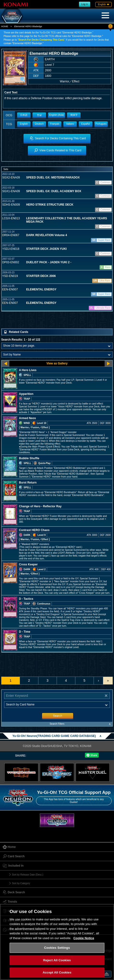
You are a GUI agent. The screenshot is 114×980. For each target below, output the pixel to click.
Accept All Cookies (57, 972)
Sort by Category (21, 883)
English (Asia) (57, 115)
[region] (57, 942)
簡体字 (74, 115)
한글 (39, 115)
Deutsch (39, 124)
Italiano (70, 124)
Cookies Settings (57, 948)
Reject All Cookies (57, 960)
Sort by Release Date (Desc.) (28, 875)
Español (85, 124)
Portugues (101, 124)
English (24, 124)
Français (55, 124)
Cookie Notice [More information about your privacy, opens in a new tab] (84, 938)
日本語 (24, 115)
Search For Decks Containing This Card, (41, 40)
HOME (5, 26)
